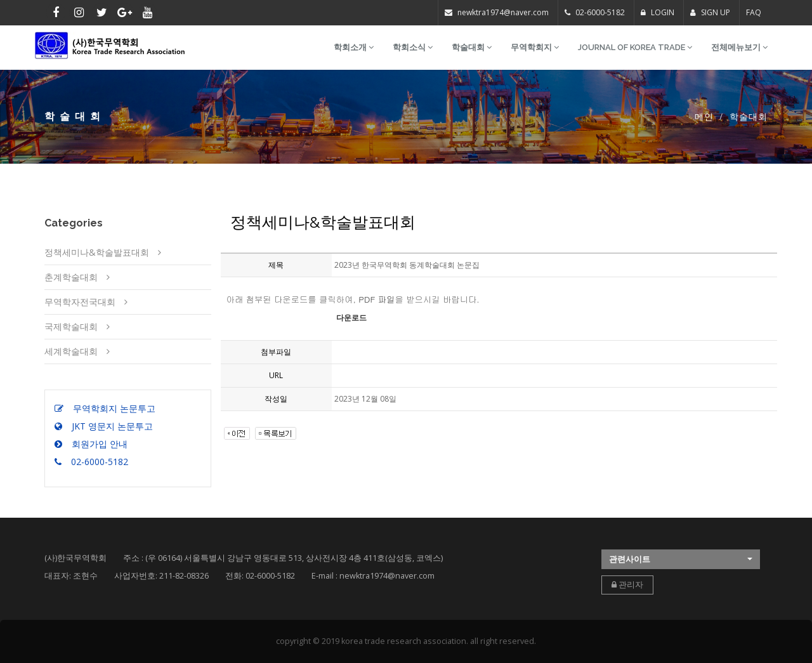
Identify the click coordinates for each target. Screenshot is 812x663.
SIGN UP (710, 12)
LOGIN (658, 12)
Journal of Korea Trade (635, 47)
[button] (681, 559)
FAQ (754, 12)
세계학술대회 (71, 351)
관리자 (627, 585)
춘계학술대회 (71, 277)
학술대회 (472, 47)
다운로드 (351, 318)
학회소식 (413, 47)
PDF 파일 (377, 299)
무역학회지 (535, 47)
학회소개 (354, 47)
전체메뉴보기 (739, 47)
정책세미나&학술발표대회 (97, 252)
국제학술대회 (71, 326)
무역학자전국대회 (80, 302)
